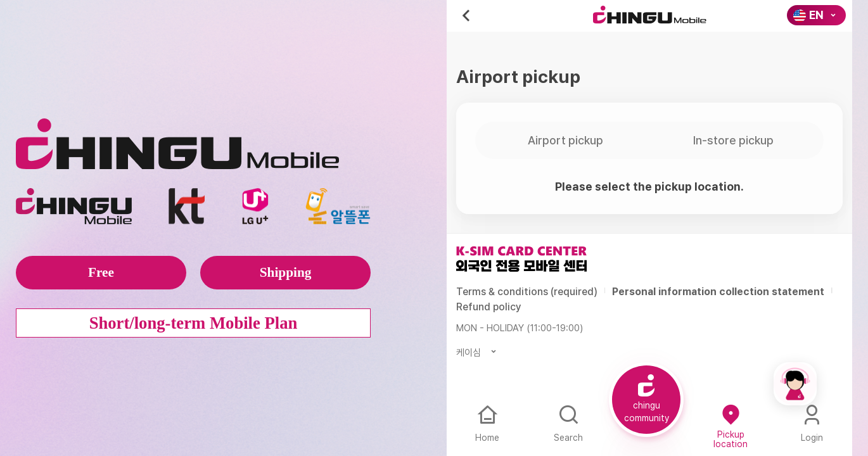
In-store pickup (733, 140)
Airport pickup (565, 140)
